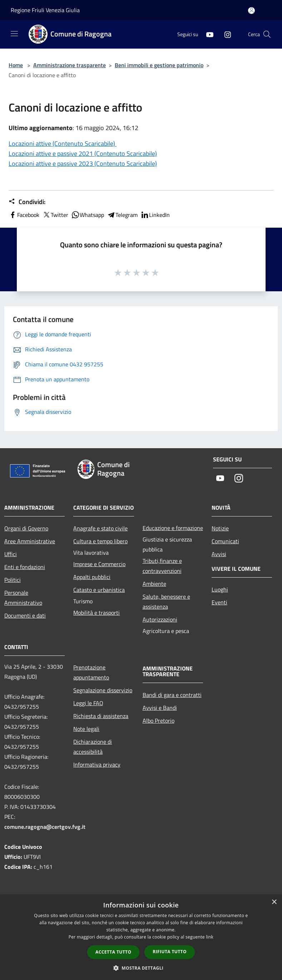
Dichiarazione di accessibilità (93, 747)
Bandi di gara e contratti (172, 695)
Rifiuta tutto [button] (170, 952)
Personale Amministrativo (23, 598)
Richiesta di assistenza (101, 716)
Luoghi (220, 589)
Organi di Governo (26, 528)
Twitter (55, 215)
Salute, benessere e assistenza (166, 602)
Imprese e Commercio (99, 564)
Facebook (24, 215)
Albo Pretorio (159, 721)
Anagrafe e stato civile (100, 528)
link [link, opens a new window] (210, 937)
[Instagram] (225, 34)
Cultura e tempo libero (100, 541)
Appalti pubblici (92, 577)
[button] (141, 968)
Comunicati (225, 541)
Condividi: (27, 202)
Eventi (219, 602)
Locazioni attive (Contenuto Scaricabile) (63, 143)
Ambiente (154, 584)
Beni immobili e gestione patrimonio (159, 65)
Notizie (220, 528)
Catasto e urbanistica (99, 590)
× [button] (274, 902)
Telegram (122, 215)
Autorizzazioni (160, 619)
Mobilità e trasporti (97, 613)
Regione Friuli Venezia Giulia (45, 10)
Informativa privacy (97, 764)
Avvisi (219, 554)
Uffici (11, 554)
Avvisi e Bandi (160, 708)
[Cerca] (267, 34)
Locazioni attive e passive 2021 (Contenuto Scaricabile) (83, 154)
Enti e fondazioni (25, 567)
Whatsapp (88, 215)
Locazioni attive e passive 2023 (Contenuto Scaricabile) (83, 164)
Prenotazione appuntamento (91, 672)
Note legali (86, 729)
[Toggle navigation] (14, 34)
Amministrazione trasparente (70, 65)
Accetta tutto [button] (113, 952)
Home (16, 65)
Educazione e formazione (173, 528)
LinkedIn (155, 215)
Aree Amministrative (30, 541)
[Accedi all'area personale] (251, 11)
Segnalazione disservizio (103, 690)
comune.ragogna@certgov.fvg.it (45, 827)
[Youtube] (207, 34)
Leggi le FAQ (88, 703)
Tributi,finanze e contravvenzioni (162, 566)
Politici (13, 580)
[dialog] (141, 937)
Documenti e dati (25, 615)
